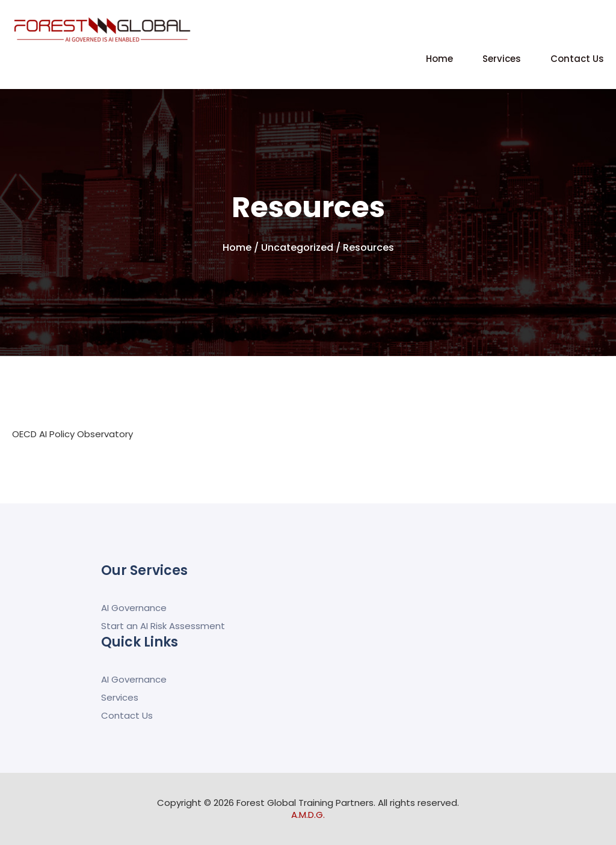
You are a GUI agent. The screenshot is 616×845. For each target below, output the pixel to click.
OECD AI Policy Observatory (72, 434)
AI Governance (134, 608)
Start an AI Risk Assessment (163, 626)
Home (439, 59)
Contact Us (577, 59)
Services (502, 59)
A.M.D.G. (308, 815)
